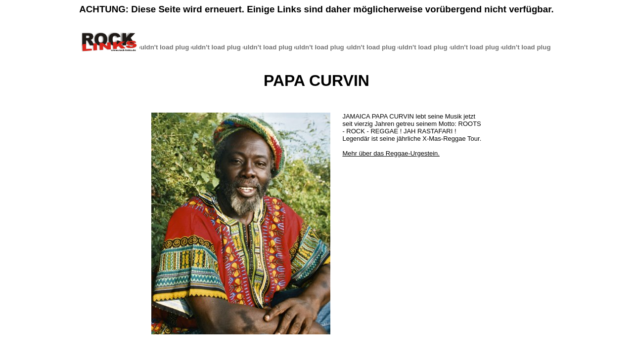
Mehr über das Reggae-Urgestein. (391, 153)
